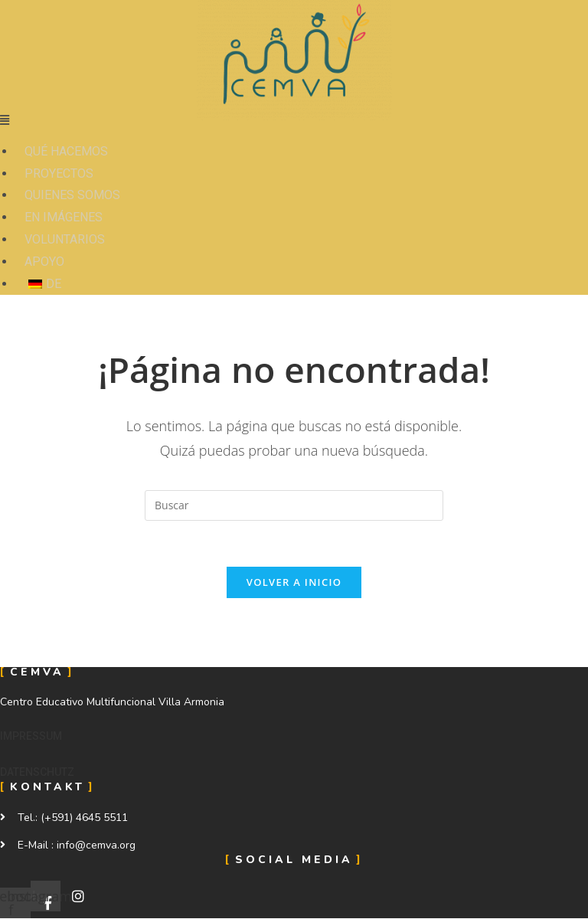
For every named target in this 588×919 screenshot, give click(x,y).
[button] (31, 736)
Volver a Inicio (294, 582)
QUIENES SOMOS (72, 195)
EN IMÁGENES (64, 217)
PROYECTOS (59, 173)
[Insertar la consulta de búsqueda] (294, 505)
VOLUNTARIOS (65, 239)
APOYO (44, 262)
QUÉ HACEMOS (66, 151)
